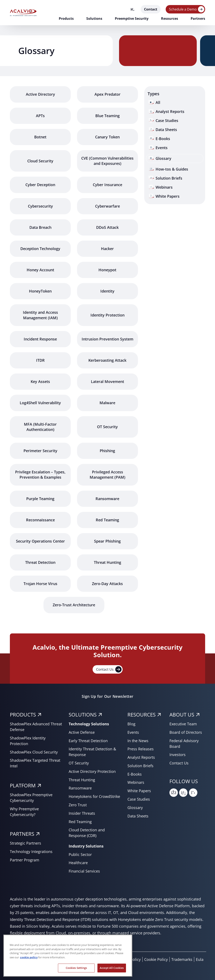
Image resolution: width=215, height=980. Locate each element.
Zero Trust (78, 805)
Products (66, 19)
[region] (68, 958)
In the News (138, 741)
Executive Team (183, 724)
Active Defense (82, 732)
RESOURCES (142, 714)
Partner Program (25, 860)
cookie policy (29, 960)
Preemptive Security (132, 19)
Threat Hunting (82, 780)
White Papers (139, 791)
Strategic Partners (26, 843)
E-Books (135, 774)
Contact (151, 9)
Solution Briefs (140, 766)
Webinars (136, 782)
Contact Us (109, 669)
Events (133, 732)
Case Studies (139, 799)
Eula (200, 959)
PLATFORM (23, 785)
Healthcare (78, 863)
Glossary (135, 808)
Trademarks (182, 959)
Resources (170, 19)
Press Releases (141, 749)
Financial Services (84, 871)
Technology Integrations (31, 852)
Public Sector (80, 854)
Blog (131, 724)
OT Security (79, 763)
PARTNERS (22, 834)
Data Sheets (138, 816)
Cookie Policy (156, 959)
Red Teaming (80, 822)
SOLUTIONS (83, 714)
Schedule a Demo (183, 9)
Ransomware (80, 788)
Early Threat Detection (88, 741)
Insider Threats (82, 813)
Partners (198, 19)
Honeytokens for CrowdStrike (94, 796)
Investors (178, 755)
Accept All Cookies (112, 971)
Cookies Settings (76, 971)
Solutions (94, 19)
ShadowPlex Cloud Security (34, 752)
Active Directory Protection (92, 771)
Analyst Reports (141, 757)
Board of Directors (186, 732)
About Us (182, 714)
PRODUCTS (23, 714)
